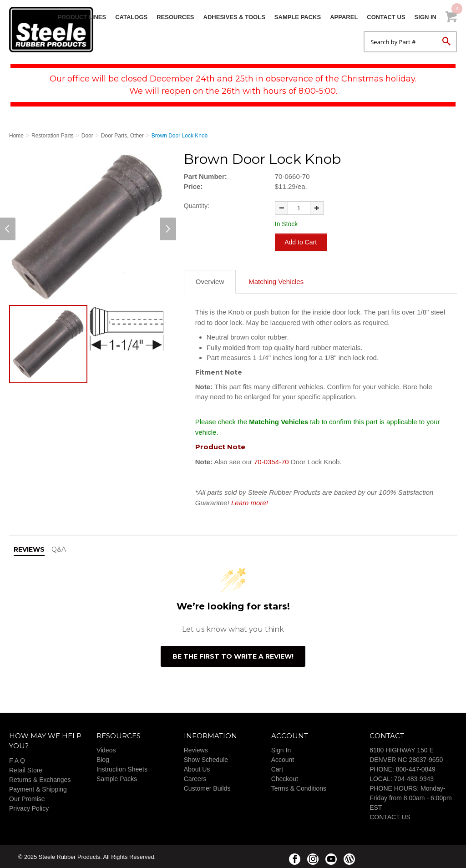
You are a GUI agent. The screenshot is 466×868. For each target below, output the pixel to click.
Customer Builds (207, 787)
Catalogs (131, 17)
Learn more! (250, 501)
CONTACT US (390, 816)
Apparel (344, 17)
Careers (195, 778)
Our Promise (27, 797)
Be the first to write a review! (233, 655)
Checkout (285, 778)
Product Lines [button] (82, 17)
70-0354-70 (272, 460)
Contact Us (386, 17)
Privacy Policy (29, 807)
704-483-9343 (414, 778)
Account (283, 759)
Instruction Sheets (122, 768)
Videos (106, 749)
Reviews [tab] (29, 548)
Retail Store (26, 769)
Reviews (196, 749)
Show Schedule (206, 759)
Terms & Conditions (299, 787)
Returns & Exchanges (40, 778)
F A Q (17, 759)
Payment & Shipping (38, 788)
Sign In (425, 17)
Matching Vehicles (276, 281)
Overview (210, 281)
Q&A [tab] (59, 548)
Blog (103, 759)
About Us (197, 768)
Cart (277, 768)
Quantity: (197, 206)
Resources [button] (175, 17)
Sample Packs (298, 17)
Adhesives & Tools (234, 17)
